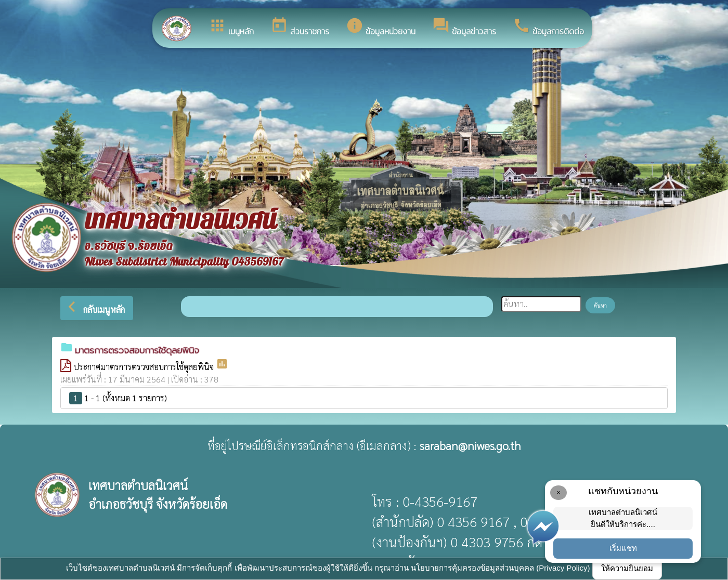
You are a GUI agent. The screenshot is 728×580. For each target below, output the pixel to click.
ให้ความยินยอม (627, 568)
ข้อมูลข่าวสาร (464, 27)
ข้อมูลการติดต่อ (548, 27)
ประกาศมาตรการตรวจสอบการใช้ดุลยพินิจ (145, 367)
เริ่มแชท (623, 548)
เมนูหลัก (231, 27)
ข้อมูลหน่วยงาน (381, 27)
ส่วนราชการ (300, 27)
